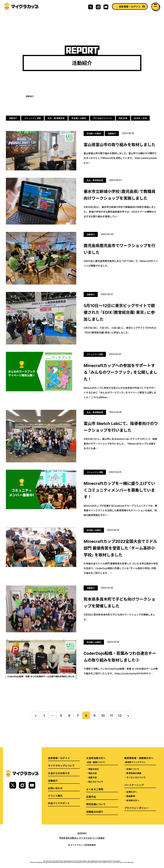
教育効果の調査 (134, 773)
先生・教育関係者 (56, 118)
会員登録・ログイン (130, 6)
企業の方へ (132, 792)
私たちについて (96, 782)
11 (111, 715)
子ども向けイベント (102, 118)
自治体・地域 (140, 118)
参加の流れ (94, 769)
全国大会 (93, 777)
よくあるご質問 (95, 789)
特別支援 (123, 118)
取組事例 (131, 796)
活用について (133, 769)
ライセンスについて (136, 777)
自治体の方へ (133, 800)
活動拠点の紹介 (95, 812)
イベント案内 (55, 796)
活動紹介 (13, 118)
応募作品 (91, 797)
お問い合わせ (55, 788)
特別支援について (96, 804)
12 (120, 715)
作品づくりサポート (59, 803)
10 (103, 715)
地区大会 (93, 773)
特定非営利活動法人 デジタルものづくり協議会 (82, 838)
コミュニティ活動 (33, 118)
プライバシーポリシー (136, 808)
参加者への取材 (79, 118)
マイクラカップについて (61, 765)
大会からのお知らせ (59, 773)
